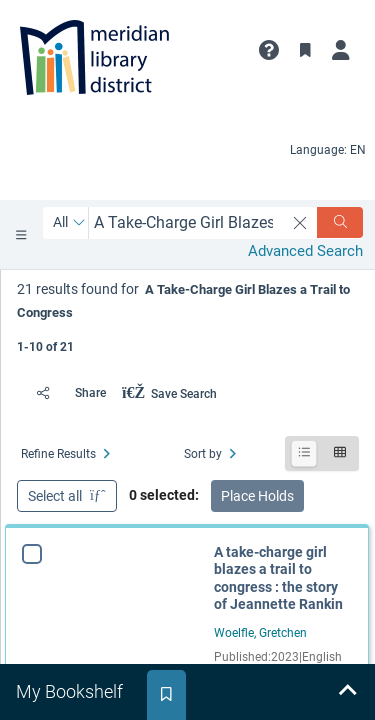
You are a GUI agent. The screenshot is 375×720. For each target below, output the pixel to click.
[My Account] (341, 50)
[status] (188, 316)
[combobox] (187, 222)
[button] (269, 50)
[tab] (71, 692)
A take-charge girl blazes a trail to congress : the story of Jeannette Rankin (278, 578)
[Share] (65, 393)
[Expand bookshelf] (347, 692)
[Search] (340, 222)
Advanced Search (305, 251)
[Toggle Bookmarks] (305, 50)
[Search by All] (69, 223)
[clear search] (300, 223)
